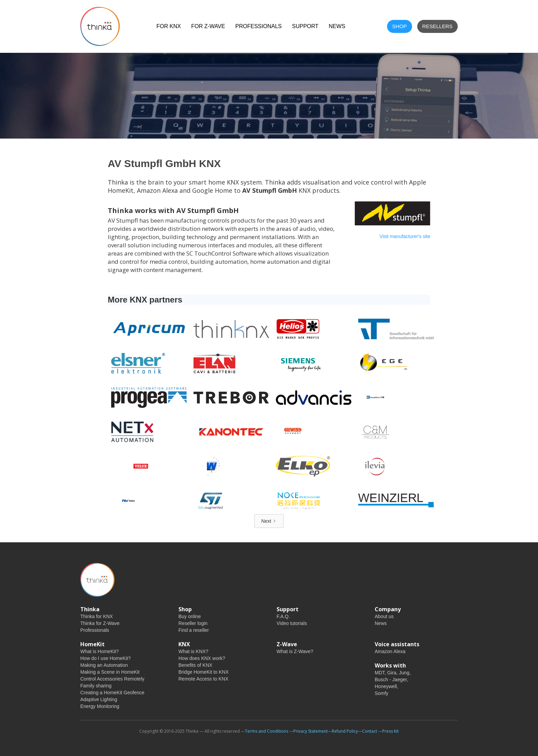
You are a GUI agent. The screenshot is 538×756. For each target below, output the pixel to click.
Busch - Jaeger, (391, 680)
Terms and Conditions (267, 731)
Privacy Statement (311, 731)
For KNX (169, 26)
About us (384, 616)
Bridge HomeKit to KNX (203, 672)
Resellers (437, 26)
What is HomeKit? (100, 651)
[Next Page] (269, 521)
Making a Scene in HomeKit (110, 672)
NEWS (337, 26)
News (381, 623)
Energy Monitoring (100, 706)
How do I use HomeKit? (106, 658)
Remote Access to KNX (203, 679)
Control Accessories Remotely (112, 679)
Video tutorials (292, 623)
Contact (370, 731)
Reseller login (193, 623)
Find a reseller (194, 630)
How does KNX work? (202, 658)
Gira (392, 673)
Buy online (190, 616)
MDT (380, 673)
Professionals (259, 26)
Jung (404, 673)
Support (305, 26)
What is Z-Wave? (295, 651)
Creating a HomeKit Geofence (112, 693)
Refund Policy (345, 731)
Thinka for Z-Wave (100, 623)
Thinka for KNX (97, 616)
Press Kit (390, 731)
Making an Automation (104, 665)
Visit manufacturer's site (405, 236)
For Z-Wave (208, 26)
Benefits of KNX (195, 665)
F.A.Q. (283, 616)
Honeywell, (386, 686)
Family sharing (96, 686)
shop (400, 26)
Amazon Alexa (390, 651)
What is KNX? (193, 651)
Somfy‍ (382, 693)
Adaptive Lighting (99, 699)
